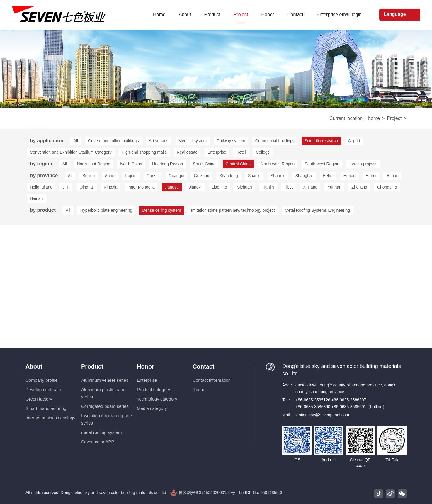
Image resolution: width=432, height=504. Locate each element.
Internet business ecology (50, 418)
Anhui (110, 176)
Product (92, 366)
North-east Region (93, 164)
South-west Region (322, 164)
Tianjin (268, 187)
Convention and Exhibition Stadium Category (71, 152)
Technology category (157, 399)
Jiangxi (195, 187)
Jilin (66, 187)
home (374, 118)
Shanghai (304, 176)
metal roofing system (101, 432)
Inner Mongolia (141, 187)
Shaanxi (278, 176)
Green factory (39, 399)
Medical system (193, 141)
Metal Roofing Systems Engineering (318, 210)
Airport (354, 141)
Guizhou (202, 176)
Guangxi (176, 176)
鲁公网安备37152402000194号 (203, 493)
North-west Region (278, 164)
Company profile (41, 380)
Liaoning (219, 187)
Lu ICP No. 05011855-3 (261, 493)
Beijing (89, 176)
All (76, 141)
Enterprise (217, 152)
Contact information (212, 380)
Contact (203, 366)
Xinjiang (310, 187)
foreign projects (363, 164)
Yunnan (334, 187)
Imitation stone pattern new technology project (233, 210)
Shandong (229, 176)
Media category (152, 408)
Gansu (153, 176)
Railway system (231, 141)
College (263, 152)
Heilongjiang (41, 187)
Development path (43, 390)
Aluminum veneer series (105, 380)
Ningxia (111, 187)
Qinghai (87, 187)
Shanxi (254, 176)
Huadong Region (167, 164)
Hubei (371, 176)
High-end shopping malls (144, 152)
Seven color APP (98, 442)
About (34, 366)
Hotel (241, 152)
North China (131, 164)
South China (204, 164)
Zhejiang (359, 187)
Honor (146, 366)
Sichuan (245, 187)
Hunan (392, 176)
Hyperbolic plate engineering (106, 210)
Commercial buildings (275, 141)
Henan (349, 176)
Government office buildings (113, 141)
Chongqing (387, 187)
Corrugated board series (105, 406)
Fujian (131, 176)
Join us (200, 390)
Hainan (36, 198)
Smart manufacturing (46, 408)
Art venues (159, 141)
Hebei (328, 176)
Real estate (187, 152)
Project (394, 118)
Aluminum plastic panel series (104, 393)
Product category (153, 390)
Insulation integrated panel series (107, 419)
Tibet (289, 187)
